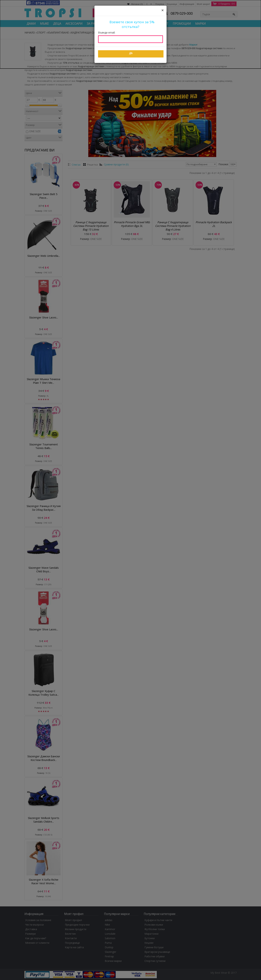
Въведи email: (107, 33)
